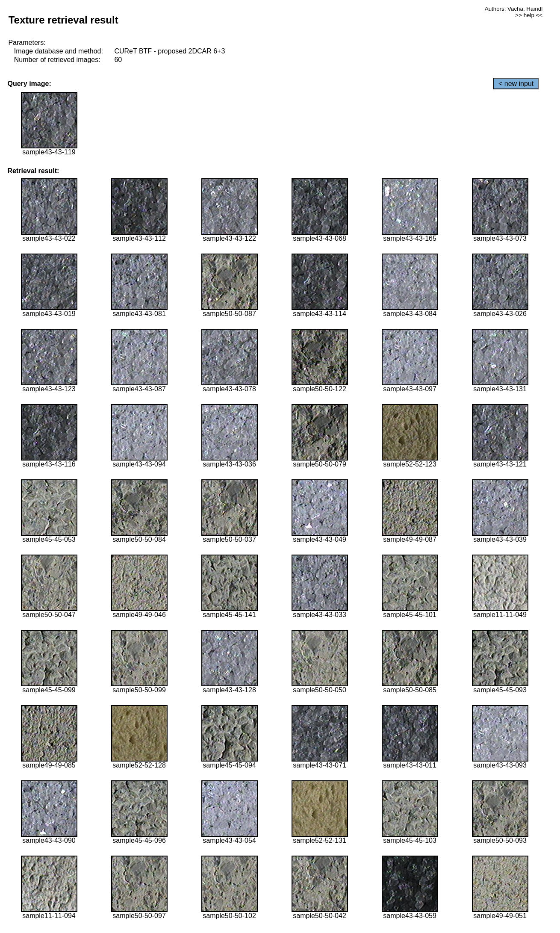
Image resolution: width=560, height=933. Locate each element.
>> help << (529, 15)
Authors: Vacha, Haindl (514, 9)
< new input (516, 84)
